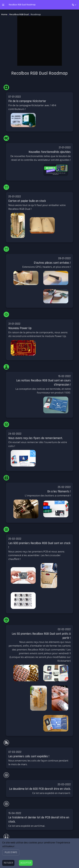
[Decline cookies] (8, 863)
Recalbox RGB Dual (19, 14)
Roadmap (36, 14)
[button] (11, 852)
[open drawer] (3, 5)
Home (4, 14)
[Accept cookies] (26, 863)
